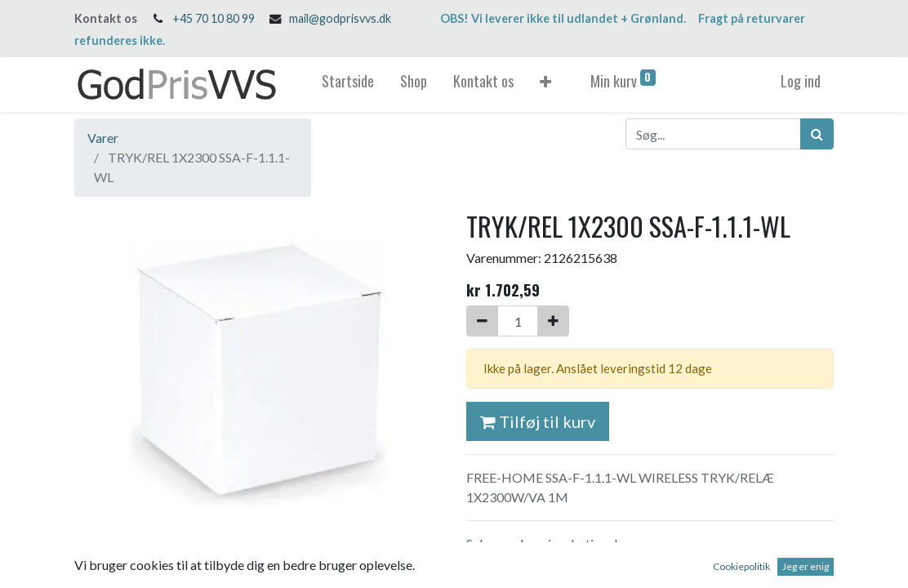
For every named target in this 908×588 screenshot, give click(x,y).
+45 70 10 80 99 (214, 18)
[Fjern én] (482, 321)
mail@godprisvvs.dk (340, 18)
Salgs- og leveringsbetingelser (550, 543)
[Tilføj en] (553, 321)
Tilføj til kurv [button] (538, 421)
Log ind (801, 81)
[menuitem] (348, 85)
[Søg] (817, 134)
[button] (545, 85)
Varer (103, 138)
